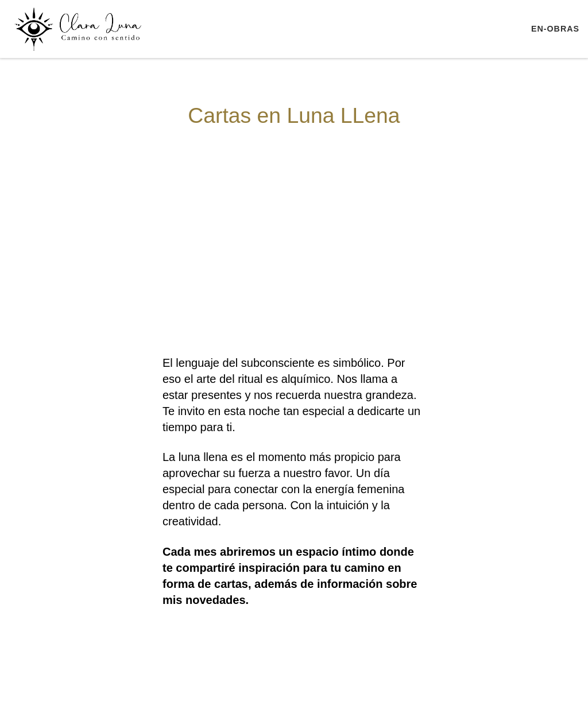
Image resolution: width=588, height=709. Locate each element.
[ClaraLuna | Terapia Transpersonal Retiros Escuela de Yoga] (80, 27)
